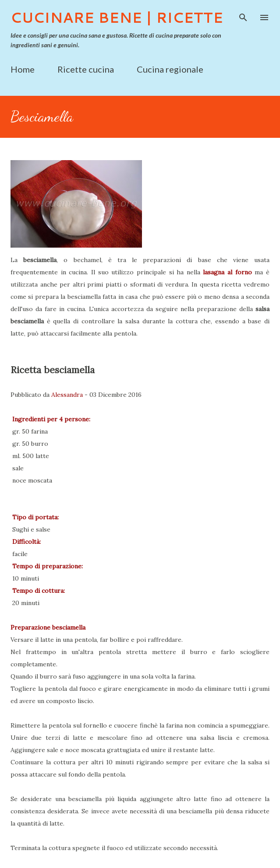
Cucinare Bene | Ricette (117, 17)
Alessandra (67, 395)
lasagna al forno (227, 272)
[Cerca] (243, 16)
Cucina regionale (170, 69)
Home (23, 69)
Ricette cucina (86, 69)
